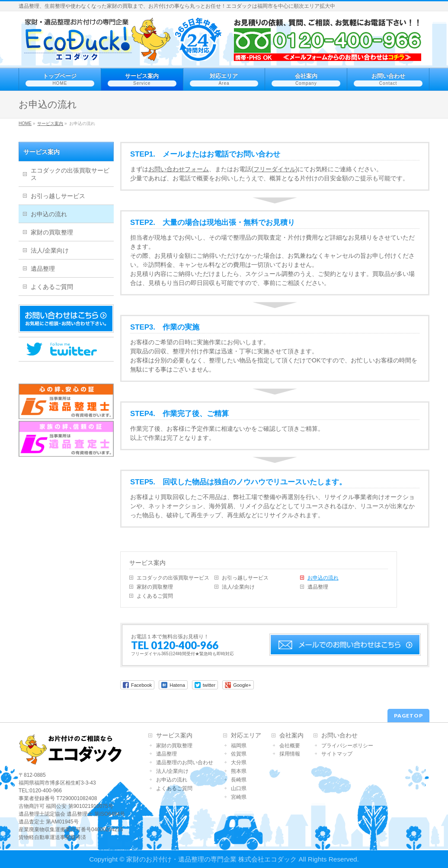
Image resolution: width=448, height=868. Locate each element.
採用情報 (290, 754)
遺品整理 (318, 587)
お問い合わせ (339, 736)
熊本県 (239, 771)
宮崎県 (239, 797)
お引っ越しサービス (245, 578)
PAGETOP (408, 716)
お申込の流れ (323, 578)
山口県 (239, 789)
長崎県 (239, 780)
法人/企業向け (238, 587)
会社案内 (291, 736)
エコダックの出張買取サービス (173, 578)
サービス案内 (147, 563)
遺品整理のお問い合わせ (185, 763)
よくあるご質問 (155, 596)
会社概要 (290, 746)
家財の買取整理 (155, 587)
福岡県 (239, 746)
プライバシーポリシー (347, 746)
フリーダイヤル (275, 169)
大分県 (239, 763)
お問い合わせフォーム (179, 169)
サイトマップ (337, 754)
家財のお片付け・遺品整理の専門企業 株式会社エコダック (211, 859)
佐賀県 (239, 754)
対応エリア (246, 736)
